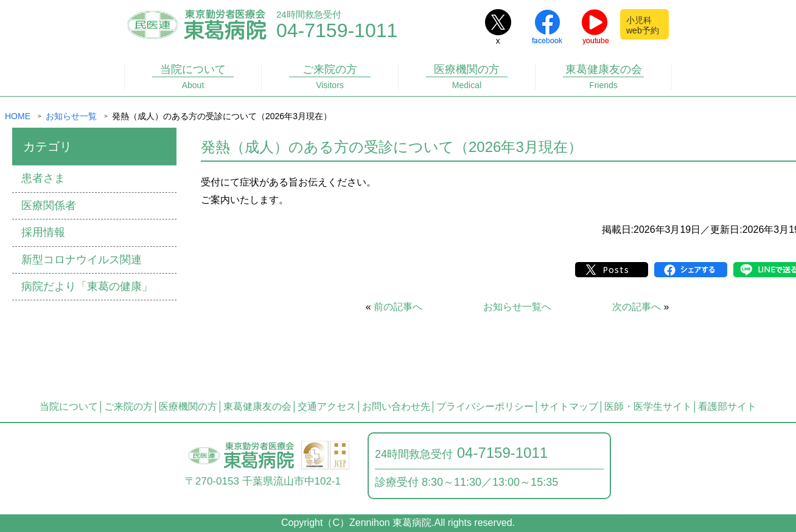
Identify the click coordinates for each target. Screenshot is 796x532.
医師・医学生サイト (648, 406)
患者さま (43, 178)
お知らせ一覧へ (517, 307)
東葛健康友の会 (604, 77)
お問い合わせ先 (396, 406)
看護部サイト (727, 406)
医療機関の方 (467, 77)
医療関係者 (49, 206)
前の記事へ (398, 307)
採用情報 (43, 232)
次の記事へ (637, 307)
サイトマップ (569, 406)
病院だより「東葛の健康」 (87, 286)
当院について (193, 77)
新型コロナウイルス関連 (82, 260)
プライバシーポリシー (485, 406)
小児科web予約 (643, 25)
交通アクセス (327, 406)
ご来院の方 (330, 77)
